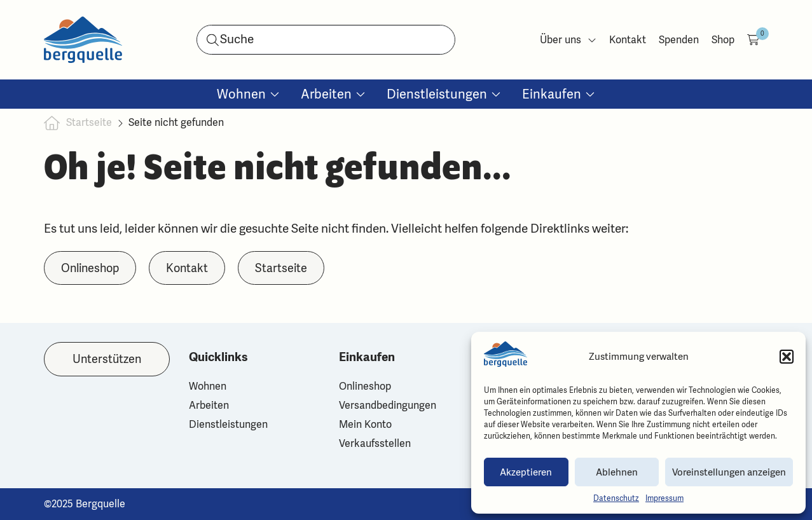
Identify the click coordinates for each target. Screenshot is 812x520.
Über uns (568, 40)
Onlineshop (365, 387)
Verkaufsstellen (375, 444)
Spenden (679, 40)
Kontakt (628, 40)
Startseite (89, 122)
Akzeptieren (526, 472)
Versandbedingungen (388, 406)
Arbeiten (209, 406)
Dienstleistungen (228, 425)
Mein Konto (365, 425)
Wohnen (208, 387)
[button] (787, 357)
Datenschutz (616, 498)
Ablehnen (617, 472)
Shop (723, 40)
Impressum (664, 498)
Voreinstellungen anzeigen (729, 472)
